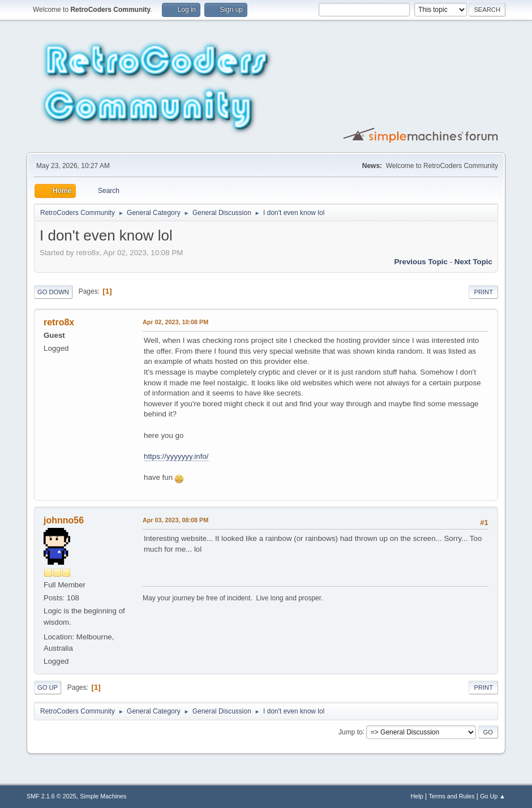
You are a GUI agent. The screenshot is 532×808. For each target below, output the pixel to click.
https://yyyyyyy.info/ (176, 456)
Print (483, 292)
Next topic (473, 262)
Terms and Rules (452, 796)
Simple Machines (103, 796)
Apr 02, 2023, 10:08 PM (175, 322)
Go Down (53, 292)
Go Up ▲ (493, 796)
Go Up (48, 687)
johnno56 (64, 520)
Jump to (351, 732)
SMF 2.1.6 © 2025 (52, 796)
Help (417, 796)
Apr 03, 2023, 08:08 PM (175, 520)
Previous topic (421, 262)
